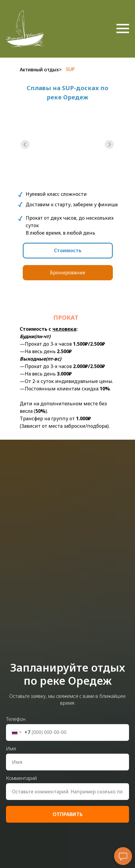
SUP (70, 69)
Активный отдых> (41, 70)
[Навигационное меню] (123, 29)
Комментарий (21, 778)
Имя (11, 749)
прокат (66, 317)
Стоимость (68, 250)
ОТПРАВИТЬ (68, 814)
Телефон (16, 719)
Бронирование (68, 273)
